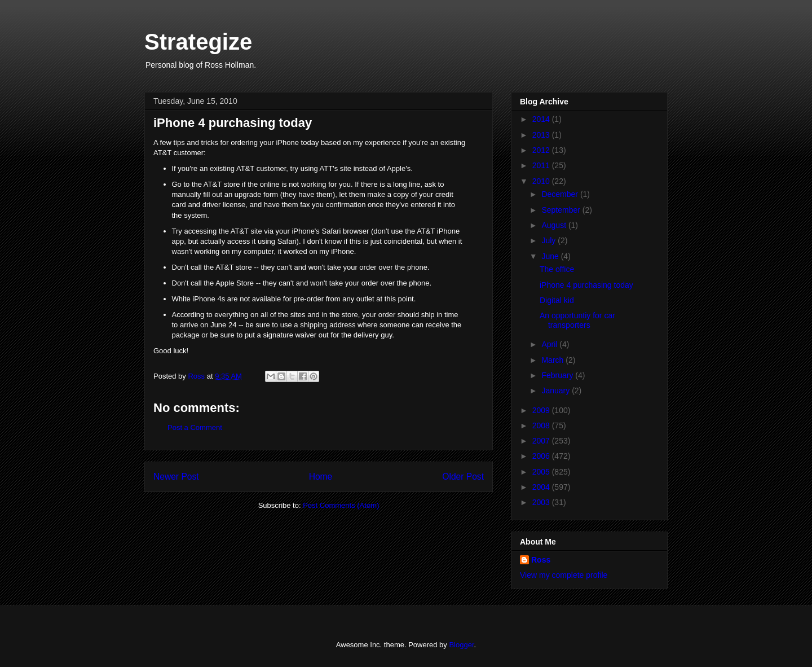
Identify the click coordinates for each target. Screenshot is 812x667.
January (557, 390)
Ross (541, 560)
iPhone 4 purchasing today (586, 285)
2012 (542, 150)
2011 (542, 165)
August (555, 225)
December (561, 194)
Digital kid (557, 300)
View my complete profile (564, 575)
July (550, 240)
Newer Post (176, 477)
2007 (542, 441)
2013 (542, 135)
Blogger (461, 645)
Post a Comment (195, 427)
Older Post (463, 477)
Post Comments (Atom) (341, 505)
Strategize (198, 42)
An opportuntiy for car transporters (577, 320)
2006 (542, 456)
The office (557, 269)
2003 (542, 502)
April (550, 344)
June (551, 256)
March (553, 360)
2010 (542, 181)
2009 (542, 410)
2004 (542, 487)
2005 (542, 472)
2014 (542, 119)
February (558, 375)
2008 (542, 425)
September (562, 210)
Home (321, 477)
